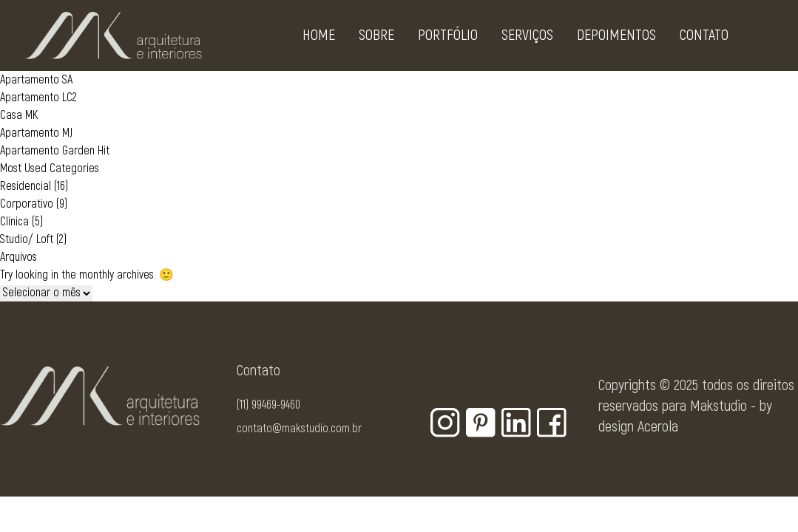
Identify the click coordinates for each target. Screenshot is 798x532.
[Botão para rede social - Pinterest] (481, 423)
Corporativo (27, 204)
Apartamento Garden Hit (55, 151)
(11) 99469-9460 (268, 405)
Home (319, 38)
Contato (704, 38)
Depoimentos (616, 38)
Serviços (527, 38)
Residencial (26, 186)
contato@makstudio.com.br (299, 429)
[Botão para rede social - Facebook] (552, 423)
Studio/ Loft (27, 239)
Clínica (14, 222)
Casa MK (19, 115)
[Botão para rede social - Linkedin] (516, 423)
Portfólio (448, 38)
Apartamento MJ (36, 133)
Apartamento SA (36, 80)
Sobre (376, 38)
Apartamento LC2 (38, 98)
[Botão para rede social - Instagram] (445, 423)
